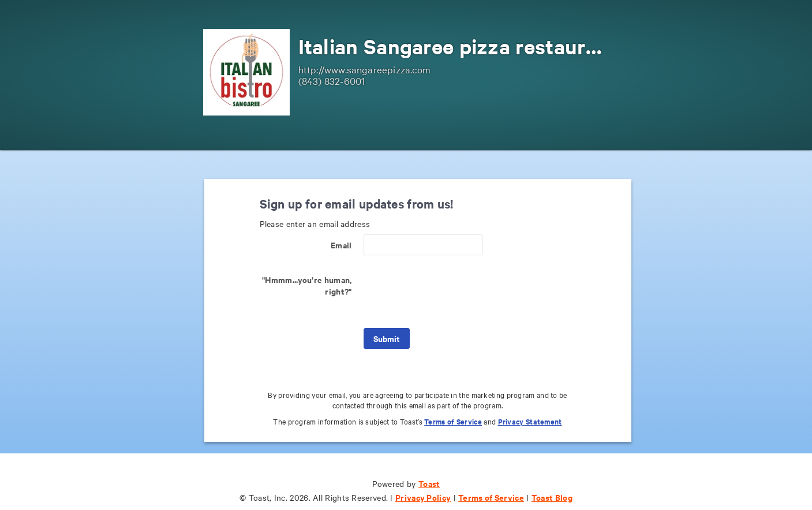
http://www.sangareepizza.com (365, 69)
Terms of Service (453, 421)
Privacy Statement (530, 421)
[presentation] (451, 292)
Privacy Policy (423, 497)
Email (341, 245)
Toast (429, 483)
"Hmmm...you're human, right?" (307, 285)
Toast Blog (552, 497)
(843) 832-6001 (332, 81)
